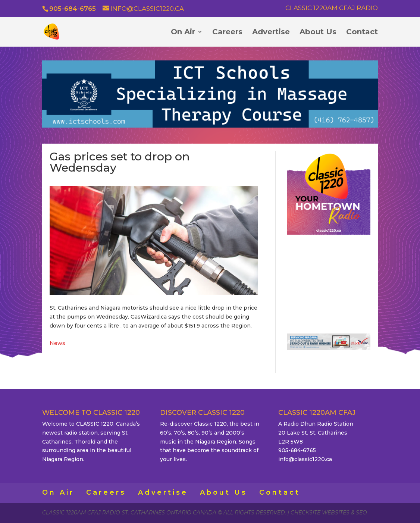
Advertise (271, 33)
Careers (227, 33)
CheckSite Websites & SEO (329, 513)
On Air (183, 33)
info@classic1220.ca (305, 459)
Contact (362, 33)
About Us (318, 33)
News (57, 343)
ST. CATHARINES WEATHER (329, 281)
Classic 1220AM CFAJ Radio (332, 8)
